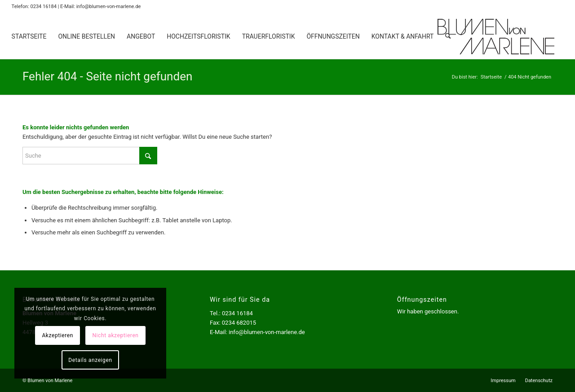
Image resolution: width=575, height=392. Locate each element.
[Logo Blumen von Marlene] (496, 36)
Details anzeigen (85, 360)
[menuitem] (29, 36)
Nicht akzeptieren (110, 335)
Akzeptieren (53, 335)
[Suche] (448, 36)
